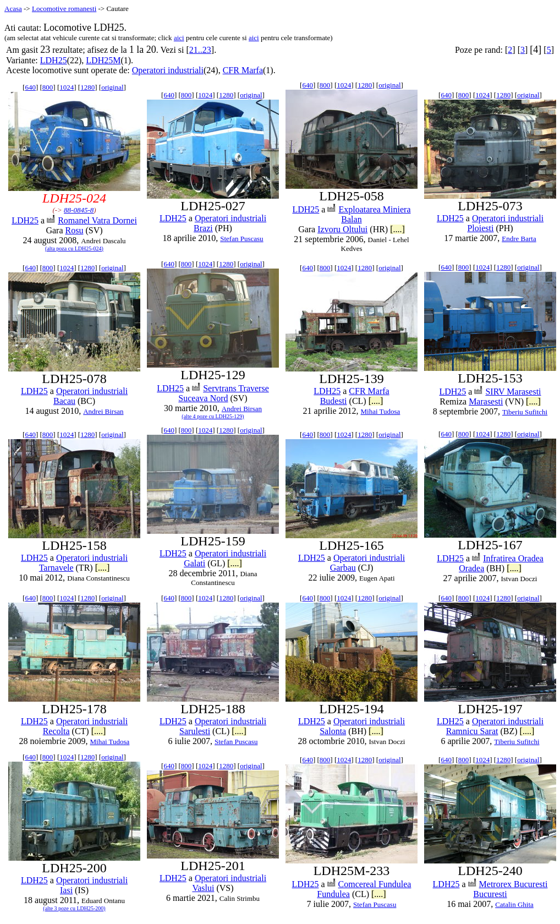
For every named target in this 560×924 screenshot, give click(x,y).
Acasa (13, 9)
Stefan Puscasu (241, 239)
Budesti (334, 401)
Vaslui (203, 888)
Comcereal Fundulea (375, 884)
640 (30, 87)
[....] (397, 229)
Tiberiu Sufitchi (525, 412)
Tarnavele (56, 568)
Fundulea (333, 894)
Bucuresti (490, 894)
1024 (67, 87)
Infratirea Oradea (513, 558)
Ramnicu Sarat (472, 731)
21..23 (200, 50)
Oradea (471, 568)
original (112, 87)
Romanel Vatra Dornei (97, 220)
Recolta (56, 731)
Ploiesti (480, 228)
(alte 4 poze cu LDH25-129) (213, 416)
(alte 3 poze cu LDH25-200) (74, 908)
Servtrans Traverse (236, 388)
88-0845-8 (79, 210)
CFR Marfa (243, 70)
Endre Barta (519, 239)
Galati (194, 563)
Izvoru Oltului (342, 229)
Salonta (333, 731)
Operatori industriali (168, 70)
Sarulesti (195, 731)
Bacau (64, 401)
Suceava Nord (203, 398)
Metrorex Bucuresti (514, 884)
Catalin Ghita (514, 904)
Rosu (75, 230)
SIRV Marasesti (513, 392)
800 (48, 87)
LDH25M (103, 60)
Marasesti (486, 401)
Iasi (66, 890)
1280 (87, 87)
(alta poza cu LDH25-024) (74, 248)
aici (179, 38)
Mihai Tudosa (380, 411)
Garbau (343, 568)
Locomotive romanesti (64, 9)
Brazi (203, 228)
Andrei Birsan (103, 411)
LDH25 (54, 60)
